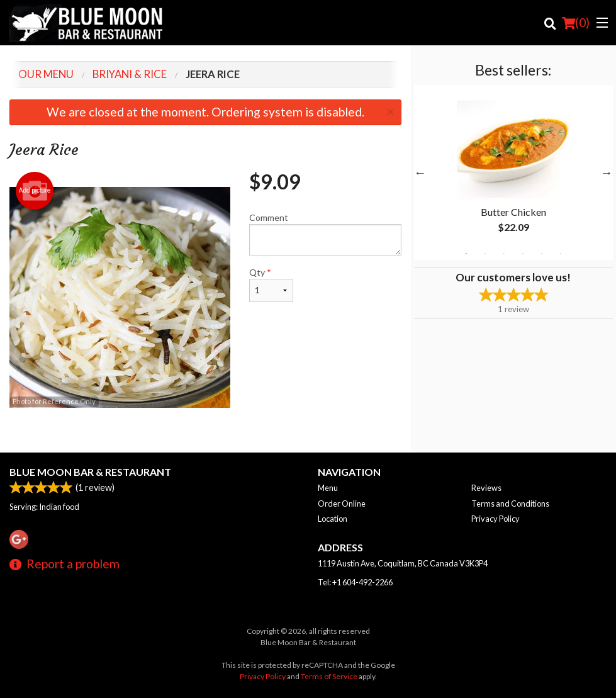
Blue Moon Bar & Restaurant (90, 472)
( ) (576, 23)
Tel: (355, 582)
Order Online (342, 504)
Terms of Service (329, 676)
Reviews (486, 488)
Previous (420, 172)
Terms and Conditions (510, 504)
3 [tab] (504, 254)
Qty (271, 284)
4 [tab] (523, 254)
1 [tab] (466, 254)
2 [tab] (485, 254)
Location (333, 519)
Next (607, 172)
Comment (325, 234)
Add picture (35, 191)
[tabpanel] (513, 172)
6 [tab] (561, 254)
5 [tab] (542, 254)
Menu (328, 488)
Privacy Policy (496, 519)
